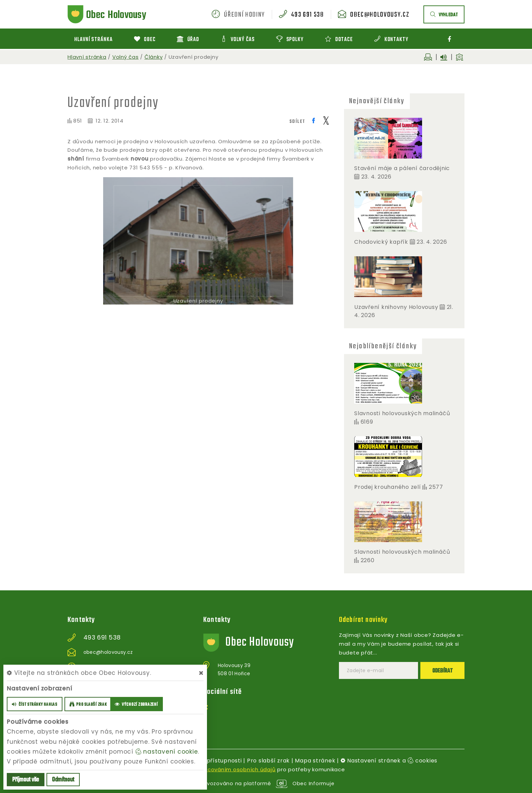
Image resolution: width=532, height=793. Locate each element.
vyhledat (444, 15)
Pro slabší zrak (268, 761)
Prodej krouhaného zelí (388, 487)
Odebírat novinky (365, 620)
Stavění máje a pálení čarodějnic (402, 168)
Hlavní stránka (87, 57)
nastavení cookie (167, 752)
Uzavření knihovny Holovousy (396, 307)
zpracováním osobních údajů (236, 769)
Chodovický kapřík (382, 242)
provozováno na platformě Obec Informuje (266, 783)
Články (154, 57)
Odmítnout (63, 780)
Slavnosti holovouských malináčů (402, 413)
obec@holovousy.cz (380, 15)
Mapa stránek (315, 761)
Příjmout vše (26, 780)
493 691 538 (307, 15)
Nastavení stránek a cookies (389, 761)
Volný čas (126, 57)
